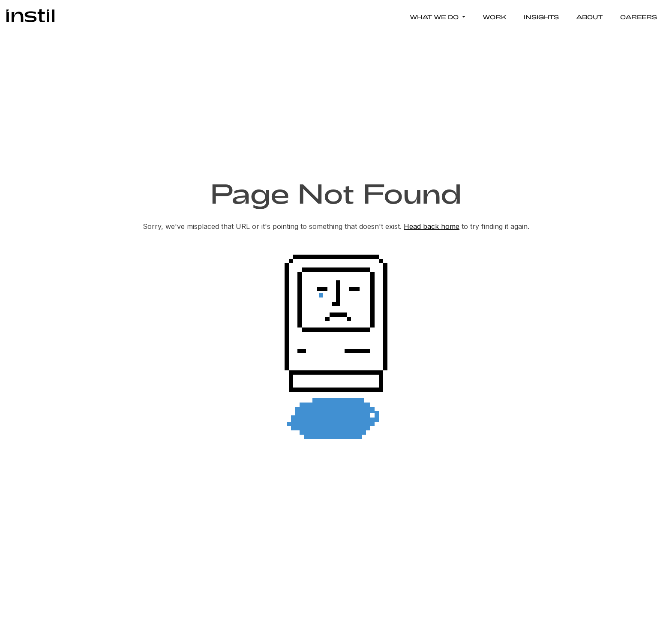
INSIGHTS (541, 17)
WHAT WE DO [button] (435, 17)
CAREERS (639, 17)
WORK (495, 17)
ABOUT (589, 17)
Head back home (432, 226)
